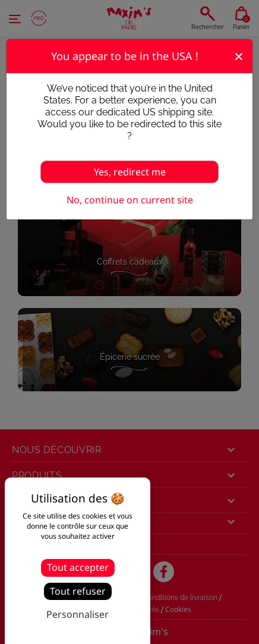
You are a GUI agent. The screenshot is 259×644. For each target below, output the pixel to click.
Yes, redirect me (130, 172)
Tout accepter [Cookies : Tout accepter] (78, 567)
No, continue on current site (130, 200)
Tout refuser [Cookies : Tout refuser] (78, 591)
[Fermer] (239, 56)
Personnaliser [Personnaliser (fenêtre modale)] (78, 614)
